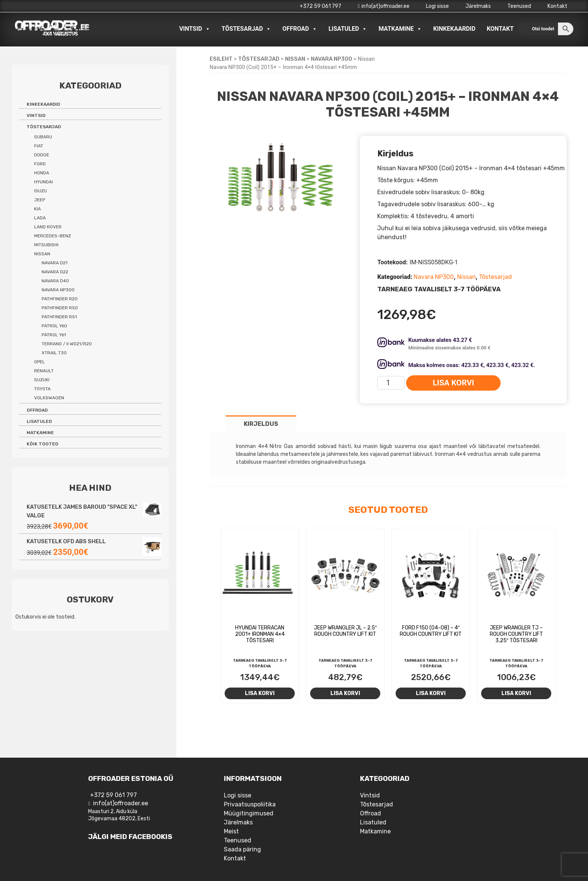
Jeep (40, 200)
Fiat (39, 146)
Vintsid (195, 29)
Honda (42, 173)
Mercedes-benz (52, 236)
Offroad (300, 29)
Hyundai (43, 182)
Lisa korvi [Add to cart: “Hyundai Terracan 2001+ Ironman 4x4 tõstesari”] (260, 693)
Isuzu (40, 191)
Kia (37, 209)
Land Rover (48, 227)
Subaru (43, 137)
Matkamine (400, 29)
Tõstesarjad (246, 29)
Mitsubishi (46, 245)
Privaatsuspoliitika (250, 804)
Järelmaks (478, 6)
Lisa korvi (453, 383)
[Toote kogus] (391, 383)
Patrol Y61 (54, 335)
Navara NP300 (331, 59)
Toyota (42, 389)
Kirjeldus (261, 424)
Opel (40, 362)
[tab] (261, 423)
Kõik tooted (42, 444)
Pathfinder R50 (60, 308)
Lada (40, 218)
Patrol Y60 (54, 326)
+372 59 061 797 (320, 6)
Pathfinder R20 (60, 299)
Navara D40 (55, 281)
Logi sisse (437, 6)
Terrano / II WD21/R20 (67, 344)
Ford (40, 164)
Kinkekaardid (454, 29)
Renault (44, 371)
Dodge (42, 155)
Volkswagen (49, 398)
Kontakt (557, 6)
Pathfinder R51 (59, 317)
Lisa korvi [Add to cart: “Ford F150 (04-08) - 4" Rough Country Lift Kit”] (431, 693)
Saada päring (242, 849)
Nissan (295, 59)
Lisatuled (348, 29)
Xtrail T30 (54, 353)
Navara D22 (55, 272)
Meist (231, 831)
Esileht (221, 59)
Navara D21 (55, 263)
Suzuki (42, 380)
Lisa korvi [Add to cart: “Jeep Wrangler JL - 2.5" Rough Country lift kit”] (345, 693)
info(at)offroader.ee (384, 6)
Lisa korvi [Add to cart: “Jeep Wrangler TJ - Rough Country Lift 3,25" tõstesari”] (516, 693)
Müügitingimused (249, 813)
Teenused (519, 6)
